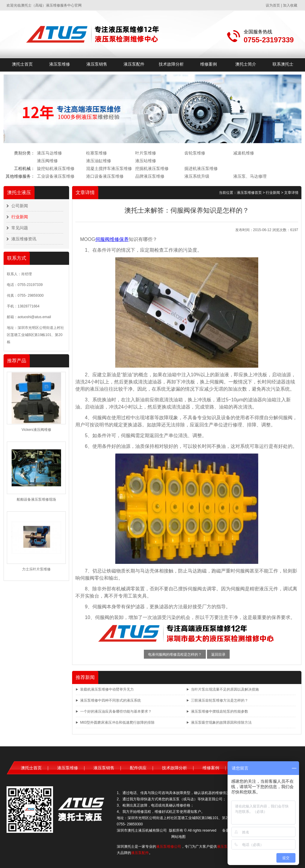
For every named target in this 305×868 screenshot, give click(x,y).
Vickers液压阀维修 (36, 430)
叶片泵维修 (146, 153)
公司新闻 (20, 206)
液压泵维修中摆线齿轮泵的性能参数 (220, 711)
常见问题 (20, 228)
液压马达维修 (49, 153)
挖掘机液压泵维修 (152, 168)
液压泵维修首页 (249, 193)
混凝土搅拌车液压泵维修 (109, 168)
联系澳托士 (283, 64)
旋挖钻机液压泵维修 (56, 168)
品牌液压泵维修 (150, 176)
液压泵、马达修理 (250, 176)
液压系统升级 (197, 176)
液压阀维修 (47, 161)
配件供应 (138, 768)
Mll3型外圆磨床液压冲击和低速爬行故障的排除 (117, 722)
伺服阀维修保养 (112, 239)
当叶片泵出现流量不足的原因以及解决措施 (225, 689)
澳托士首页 (22, 64)
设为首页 (273, 5)
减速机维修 (244, 153)
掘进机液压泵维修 (201, 168)
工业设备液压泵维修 (56, 176)
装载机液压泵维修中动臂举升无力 (107, 689)
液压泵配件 (134, 64)
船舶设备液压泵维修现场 (36, 499)
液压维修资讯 (24, 239)
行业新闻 (20, 217)
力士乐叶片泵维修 (36, 569)
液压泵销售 (97, 64)
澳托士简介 (246, 64)
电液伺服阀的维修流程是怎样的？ (175, 655)
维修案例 (208, 64)
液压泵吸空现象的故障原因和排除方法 (221, 722)
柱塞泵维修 (97, 153)
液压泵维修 (60, 64)
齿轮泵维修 (195, 153)
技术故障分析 (171, 64)
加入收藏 (290, 5)
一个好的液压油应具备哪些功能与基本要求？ (116, 711)
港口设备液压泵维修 (105, 176)
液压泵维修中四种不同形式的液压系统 (111, 700)
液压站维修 (146, 161)
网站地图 (178, 837)
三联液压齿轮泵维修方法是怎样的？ (220, 700)
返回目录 (218, 655)
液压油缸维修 (99, 161)
